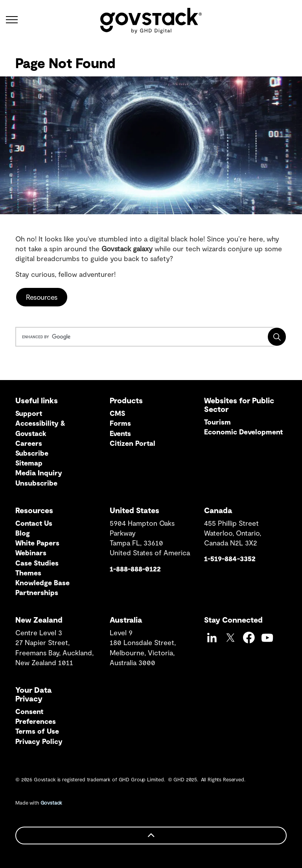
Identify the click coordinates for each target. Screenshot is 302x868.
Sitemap (29, 463)
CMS (117, 413)
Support (29, 413)
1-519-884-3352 (230, 558)
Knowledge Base (42, 582)
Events (120, 433)
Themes (28, 573)
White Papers (37, 543)
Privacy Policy (39, 741)
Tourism (217, 422)
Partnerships (37, 592)
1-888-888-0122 (135, 569)
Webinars (31, 553)
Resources (42, 297)
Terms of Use (37, 731)
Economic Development (243, 432)
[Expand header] (12, 20)
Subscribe (32, 453)
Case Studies (37, 563)
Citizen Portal (133, 443)
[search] (150, 337)
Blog (23, 533)
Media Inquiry (39, 473)
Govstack (52, 803)
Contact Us (34, 523)
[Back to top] (151, 836)
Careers (29, 443)
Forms (120, 423)
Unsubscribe (36, 483)
